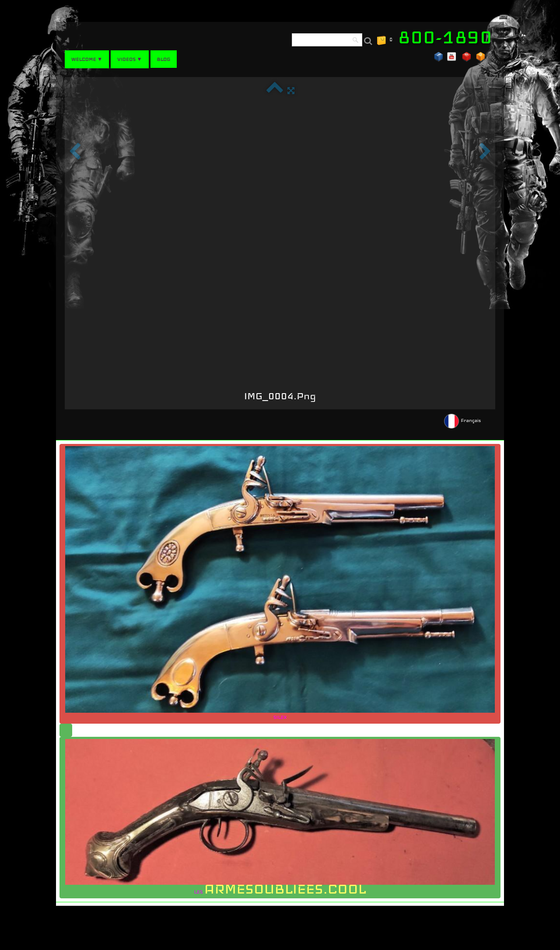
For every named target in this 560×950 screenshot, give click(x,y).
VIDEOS (130, 59)
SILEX (280, 583)
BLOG (164, 59)
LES (280, 818)
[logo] (448, 37)
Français (463, 420)
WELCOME (87, 59)
